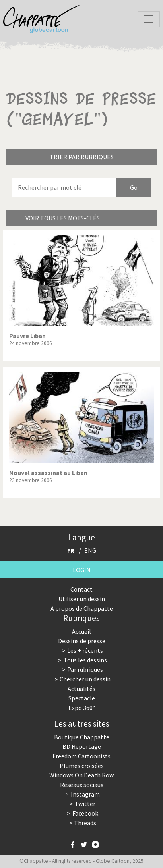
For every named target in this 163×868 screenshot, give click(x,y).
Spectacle (82, 698)
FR (71, 550)
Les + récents (85, 650)
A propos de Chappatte (82, 608)
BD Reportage (82, 746)
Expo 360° (82, 708)
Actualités (81, 689)
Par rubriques (85, 669)
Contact (81, 589)
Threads (85, 823)
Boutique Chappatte (82, 737)
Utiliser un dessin (82, 599)
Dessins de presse (82, 641)
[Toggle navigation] (149, 19)
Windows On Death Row (81, 775)
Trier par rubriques (82, 157)
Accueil (81, 631)
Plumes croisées (82, 766)
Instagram (85, 794)
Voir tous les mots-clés (63, 218)
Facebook (85, 813)
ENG (90, 550)
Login (82, 570)
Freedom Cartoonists (81, 756)
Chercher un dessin (85, 679)
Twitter (85, 804)
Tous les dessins (85, 660)
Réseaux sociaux (82, 785)
